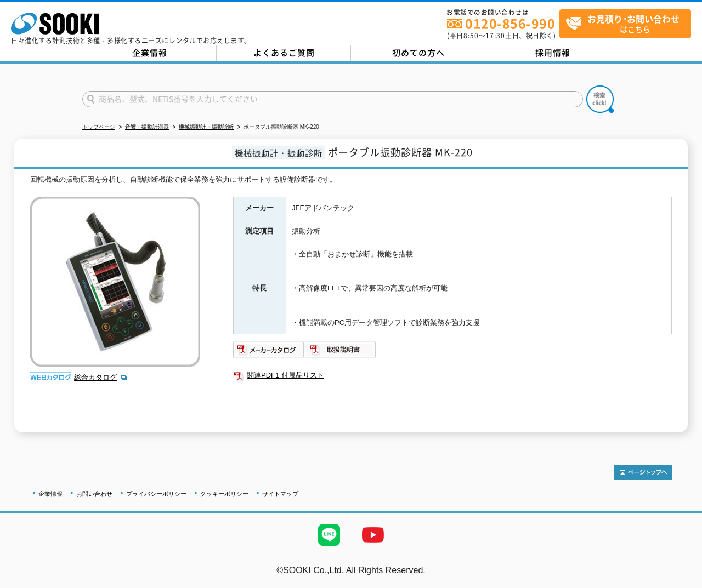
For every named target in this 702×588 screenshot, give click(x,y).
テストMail (681, 582)
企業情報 (150, 53)
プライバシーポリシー (156, 494)
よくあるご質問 (284, 53)
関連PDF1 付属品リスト (285, 375)
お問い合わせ (94, 494)
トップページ (99, 127)
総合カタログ (95, 377)
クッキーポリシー (224, 494)
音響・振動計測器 (147, 127)
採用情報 (553, 53)
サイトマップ (280, 494)
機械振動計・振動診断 (206, 127)
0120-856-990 (510, 23)
